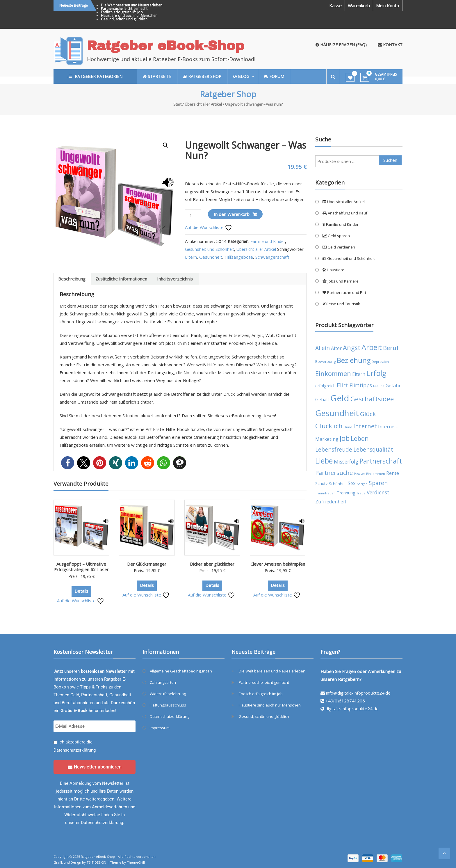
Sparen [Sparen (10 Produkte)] (378, 483)
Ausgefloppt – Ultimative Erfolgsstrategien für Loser (81, 567)
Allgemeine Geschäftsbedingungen (181, 671)
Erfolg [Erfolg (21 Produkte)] (376, 373)
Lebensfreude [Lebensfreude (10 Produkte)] (334, 449)
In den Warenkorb (232, 214)
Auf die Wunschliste (209, 227)
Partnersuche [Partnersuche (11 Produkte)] (334, 473)
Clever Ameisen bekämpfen (278, 564)
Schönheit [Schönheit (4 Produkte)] (338, 484)
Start (177, 104)
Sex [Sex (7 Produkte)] (352, 483)
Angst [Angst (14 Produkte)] (352, 348)
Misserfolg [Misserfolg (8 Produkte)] (346, 461)
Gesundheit (211, 257)
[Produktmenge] (193, 215)
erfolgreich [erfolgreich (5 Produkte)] (325, 386)
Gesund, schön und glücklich (124, 19)
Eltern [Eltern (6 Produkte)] (359, 374)
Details (81, 591)
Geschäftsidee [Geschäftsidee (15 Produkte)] (372, 399)
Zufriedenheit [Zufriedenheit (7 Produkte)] (331, 502)
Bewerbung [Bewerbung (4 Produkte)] (325, 362)
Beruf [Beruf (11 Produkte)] (391, 348)
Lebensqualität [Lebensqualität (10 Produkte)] (373, 449)
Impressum (160, 728)
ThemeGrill (136, 862)
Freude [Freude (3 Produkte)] (379, 386)
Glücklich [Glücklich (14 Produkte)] (329, 426)
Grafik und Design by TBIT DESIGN (80, 862)
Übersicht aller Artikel (203, 104)
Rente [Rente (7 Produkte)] (393, 473)
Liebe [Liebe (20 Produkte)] (324, 461)
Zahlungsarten (163, 682)
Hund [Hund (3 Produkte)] (348, 427)
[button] (165, 145)
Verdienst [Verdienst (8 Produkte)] (378, 492)
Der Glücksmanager (147, 564)
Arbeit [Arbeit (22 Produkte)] (372, 347)
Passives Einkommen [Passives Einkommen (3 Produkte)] (369, 474)
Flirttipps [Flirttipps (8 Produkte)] (361, 385)
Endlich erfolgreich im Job (122, 12)
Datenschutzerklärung (75, 750)
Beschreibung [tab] (72, 279)
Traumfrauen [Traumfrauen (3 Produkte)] (325, 493)
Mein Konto (388, 6)
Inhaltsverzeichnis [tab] (175, 279)
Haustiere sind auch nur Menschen (129, 16)
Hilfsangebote (239, 257)
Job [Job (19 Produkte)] (345, 438)
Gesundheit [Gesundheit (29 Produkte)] (337, 413)
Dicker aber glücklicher (212, 564)
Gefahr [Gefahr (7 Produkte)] (393, 385)
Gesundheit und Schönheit (210, 249)
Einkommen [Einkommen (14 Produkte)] (333, 373)
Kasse (335, 6)
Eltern (191, 257)
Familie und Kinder (268, 241)
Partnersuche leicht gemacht (124, 9)
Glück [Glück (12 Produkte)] (368, 414)
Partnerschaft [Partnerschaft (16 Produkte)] (381, 461)
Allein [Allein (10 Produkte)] (323, 348)
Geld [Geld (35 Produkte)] (340, 398)
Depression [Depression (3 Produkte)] (380, 362)
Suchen (390, 160)
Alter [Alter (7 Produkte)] (336, 348)
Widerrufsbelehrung (168, 694)
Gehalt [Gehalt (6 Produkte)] (322, 400)
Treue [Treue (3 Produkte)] (361, 493)
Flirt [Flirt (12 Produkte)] (343, 385)
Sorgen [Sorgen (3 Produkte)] (362, 484)
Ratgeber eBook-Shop (166, 46)
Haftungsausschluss (168, 705)
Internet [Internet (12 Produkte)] (365, 426)
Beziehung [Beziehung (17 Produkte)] (354, 360)
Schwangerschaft (272, 257)
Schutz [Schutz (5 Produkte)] (321, 483)
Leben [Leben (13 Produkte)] (360, 438)
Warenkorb (359, 6)
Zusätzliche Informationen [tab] (121, 279)
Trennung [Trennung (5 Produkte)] (346, 493)
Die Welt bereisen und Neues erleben (132, 5)
